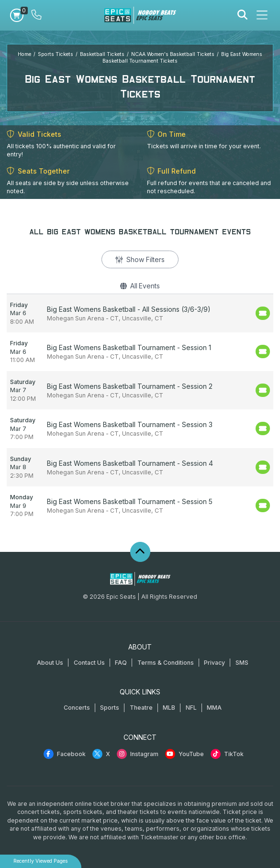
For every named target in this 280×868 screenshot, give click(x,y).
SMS (242, 663)
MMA (214, 708)
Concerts (77, 708)
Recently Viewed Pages (41, 861)
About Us (50, 663)
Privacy (214, 663)
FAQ (121, 663)
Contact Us (89, 663)
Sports (110, 708)
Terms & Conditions (166, 663)
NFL (191, 708)
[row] (140, 313)
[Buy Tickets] (263, 313)
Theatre (141, 708)
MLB (169, 708)
